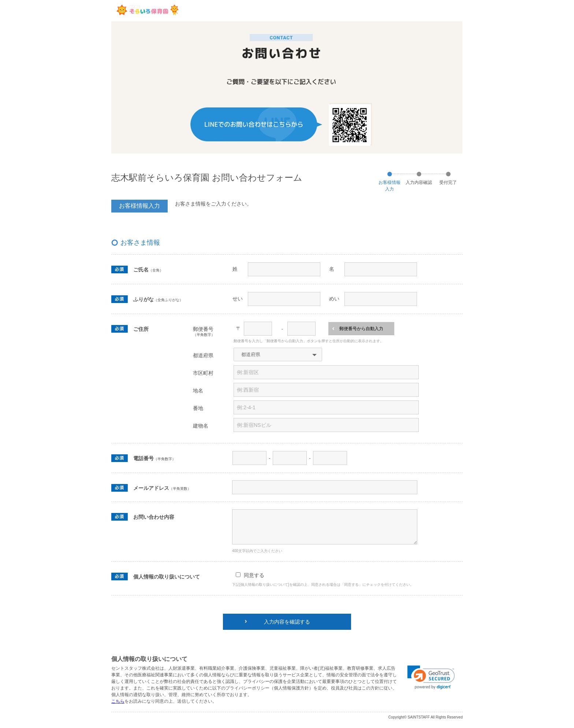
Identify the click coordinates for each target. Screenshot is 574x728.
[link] (431, 677)
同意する (254, 575)
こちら (118, 701)
